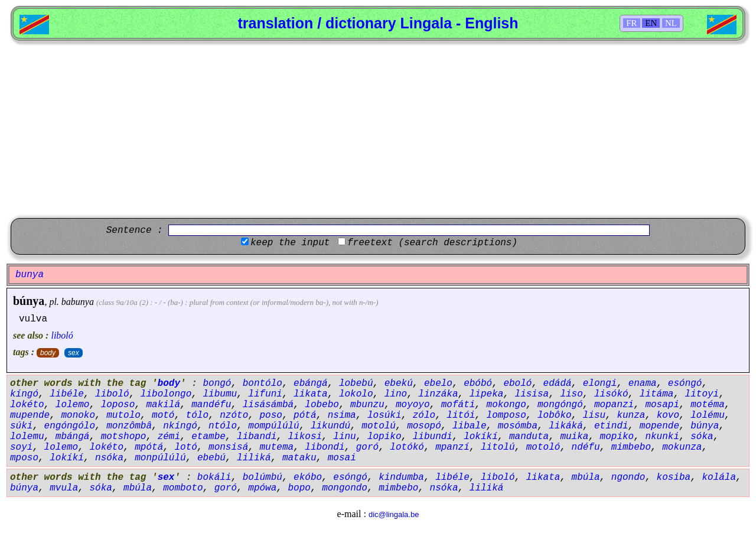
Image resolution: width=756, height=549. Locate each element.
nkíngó (180, 426)
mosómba (518, 426)
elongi (600, 384)
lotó (185, 447)
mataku (299, 458)
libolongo (166, 394)
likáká (566, 426)
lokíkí (481, 437)
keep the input (290, 243)
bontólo (263, 384)
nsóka (109, 458)
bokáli (214, 477)
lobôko (555, 415)
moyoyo (413, 405)
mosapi (662, 405)
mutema (276, 447)
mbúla (586, 477)
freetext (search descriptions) (432, 243)
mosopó (424, 426)
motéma (708, 405)
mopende (659, 426)
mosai (342, 458)
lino (396, 394)
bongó (217, 384)
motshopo (124, 437)
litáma (657, 394)
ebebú (211, 458)
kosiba (674, 477)
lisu (594, 415)
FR (631, 23)
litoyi (702, 394)
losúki (384, 415)
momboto (183, 488)
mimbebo (631, 447)
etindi (611, 426)
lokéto (27, 405)
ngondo (628, 477)
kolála (719, 477)
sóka (702, 437)
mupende (30, 415)
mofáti (458, 405)
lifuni (265, 394)
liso (571, 394)
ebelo (438, 384)
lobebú (356, 384)
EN (651, 23)
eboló (517, 384)
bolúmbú (263, 477)
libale (470, 426)
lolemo (73, 405)
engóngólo (70, 426)
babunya (78, 302)
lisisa (532, 394)
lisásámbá (268, 405)
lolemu (27, 437)
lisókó (611, 394)
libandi (257, 437)
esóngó (685, 384)
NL (671, 23)
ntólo (223, 426)
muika (574, 437)
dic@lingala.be (394, 514)
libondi (325, 447)
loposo (118, 405)
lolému (708, 415)
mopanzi (614, 405)
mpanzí (452, 447)
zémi (169, 437)
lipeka (487, 394)
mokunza (682, 447)
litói (461, 415)
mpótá (149, 447)
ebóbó (478, 384)
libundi (433, 437)
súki (21, 426)
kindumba (401, 477)
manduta (529, 437)
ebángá (311, 384)
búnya (29, 301)
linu (344, 437)
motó (163, 415)
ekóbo (308, 477)
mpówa (262, 488)
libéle (67, 394)
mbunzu (367, 405)
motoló (543, 447)
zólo (424, 415)
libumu (220, 394)
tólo (197, 415)
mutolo (123, 415)
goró (367, 447)
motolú (379, 426)
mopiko (617, 437)
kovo (668, 415)
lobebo (322, 405)
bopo (299, 488)
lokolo (356, 394)
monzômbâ (129, 426)
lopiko (384, 437)
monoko (78, 415)
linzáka (438, 394)
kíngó (24, 394)
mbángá (73, 437)
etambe (208, 437)
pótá (305, 415)
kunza (631, 415)
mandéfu (211, 405)
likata (311, 394)
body (48, 353)
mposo (24, 458)
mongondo (345, 488)
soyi (21, 447)
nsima (342, 415)
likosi (305, 437)
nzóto (234, 415)
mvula (64, 488)
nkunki (662, 437)
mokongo (506, 405)
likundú (330, 426)
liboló (62, 335)
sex (74, 353)
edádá (558, 384)
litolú (498, 447)
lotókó (407, 447)
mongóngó (560, 405)
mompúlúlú (273, 426)
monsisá (228, 447)
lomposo (506, 415)
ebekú (399, 384)
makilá (163, 405)
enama (643, 384)
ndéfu (586, 447)
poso (271, 415)
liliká (254, 458)
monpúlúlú (160, 458)
